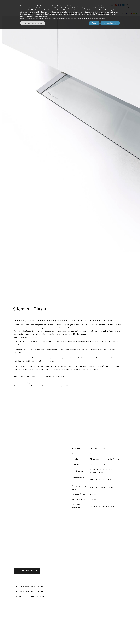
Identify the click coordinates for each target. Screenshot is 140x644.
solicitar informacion (27, 568)
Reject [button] (94, 638)
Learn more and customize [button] (33, 638)
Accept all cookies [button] (110, 638)
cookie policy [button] (91, 629)
